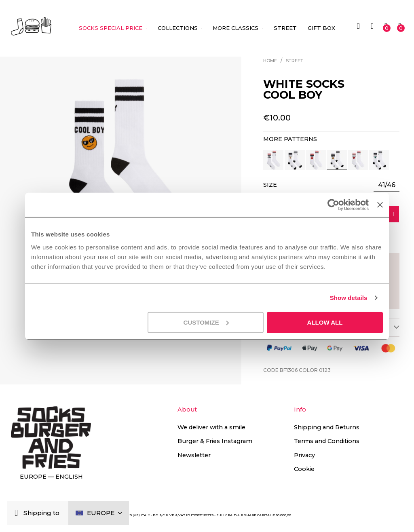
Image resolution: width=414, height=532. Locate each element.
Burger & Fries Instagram (215, 441)
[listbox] (387, 185)
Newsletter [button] (194, 455)
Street (295, 61)
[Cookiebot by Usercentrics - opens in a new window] (333, 205)
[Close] (18, 513)
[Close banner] (380, 205)
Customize (206, 322)
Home (270, 61)
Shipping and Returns (327, 427)
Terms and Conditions (327, 441)
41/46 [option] (387, 185)
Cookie (304, 469)
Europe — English (51, 477)
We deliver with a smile (211, 427)
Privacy (304, 455)
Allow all (325, 322)
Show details (349, 298)
